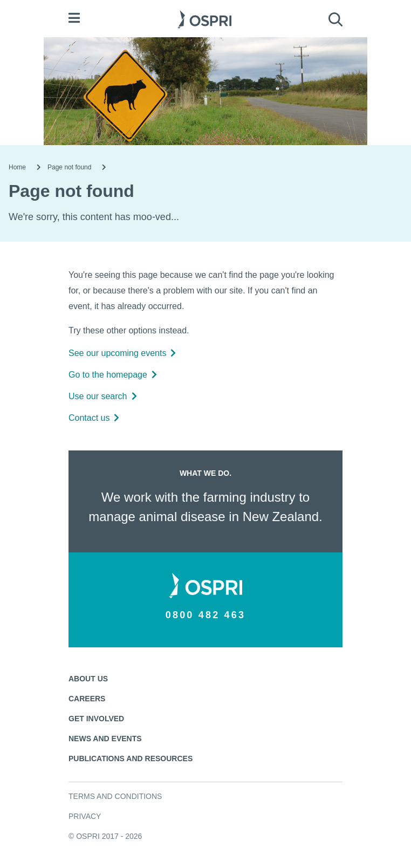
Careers (87, 699)
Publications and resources (131, 758)
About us (88, 679)
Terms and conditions (115, 796)
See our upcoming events (122, 353)
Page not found (69, 167)
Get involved (96, 719)
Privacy (85, 816)
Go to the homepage (113, 375)
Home (17, 167)
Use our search (103, 396)
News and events (105, 739)
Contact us (94, 418)
